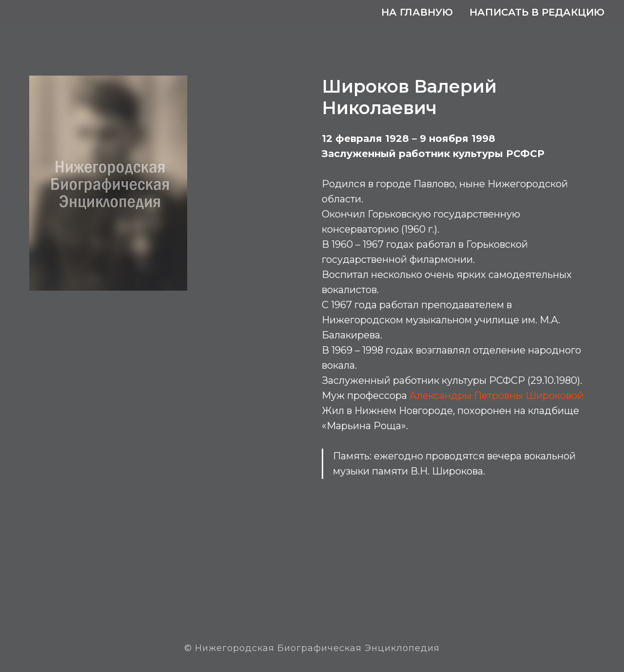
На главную (417, 12)
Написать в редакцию (537, 12)
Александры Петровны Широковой (497, 395)
